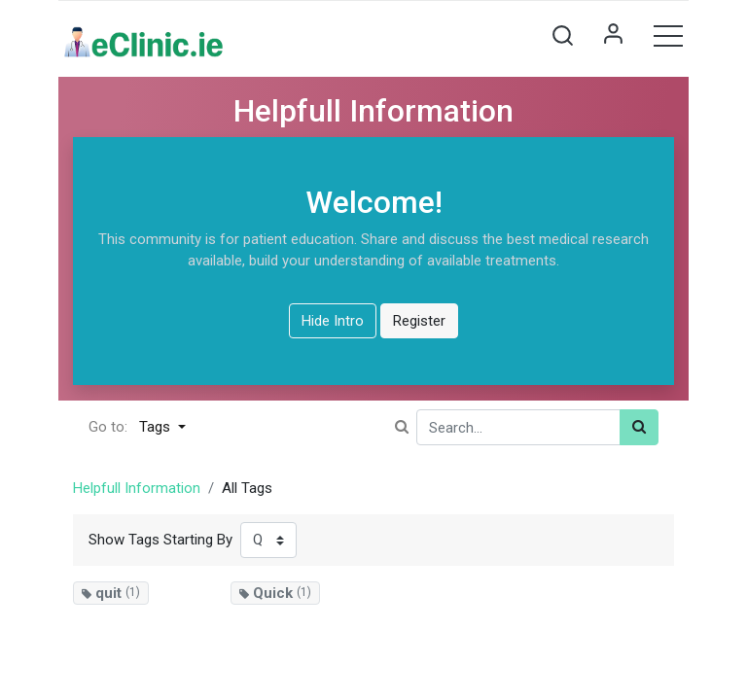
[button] (562, 35)
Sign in (613, 35)
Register (419, 321)
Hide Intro (333, 321)
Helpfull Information (137, 488)
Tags (157, 427)
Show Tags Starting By (160, 540)
